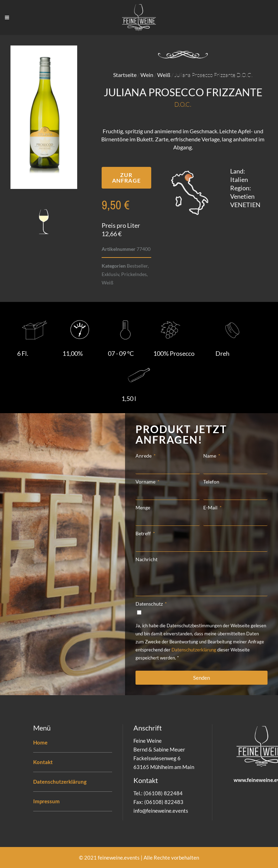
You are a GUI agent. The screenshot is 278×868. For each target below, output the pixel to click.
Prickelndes (134, 274)
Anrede (144, 456)
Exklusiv (110, 274)
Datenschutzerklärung (194, 650)
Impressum (46, 801)
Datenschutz (150, 604)
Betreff (144, 533)
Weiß (164, 75)
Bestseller (137, 266)
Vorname (146, 482)
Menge (143, 507)
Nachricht (147, 559)
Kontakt (43, 762)
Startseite (125, 75)
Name (210, 456)
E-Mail (211, 507)
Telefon (211, 482)
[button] (126, 178)
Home (40, 742)
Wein (147, 75)
